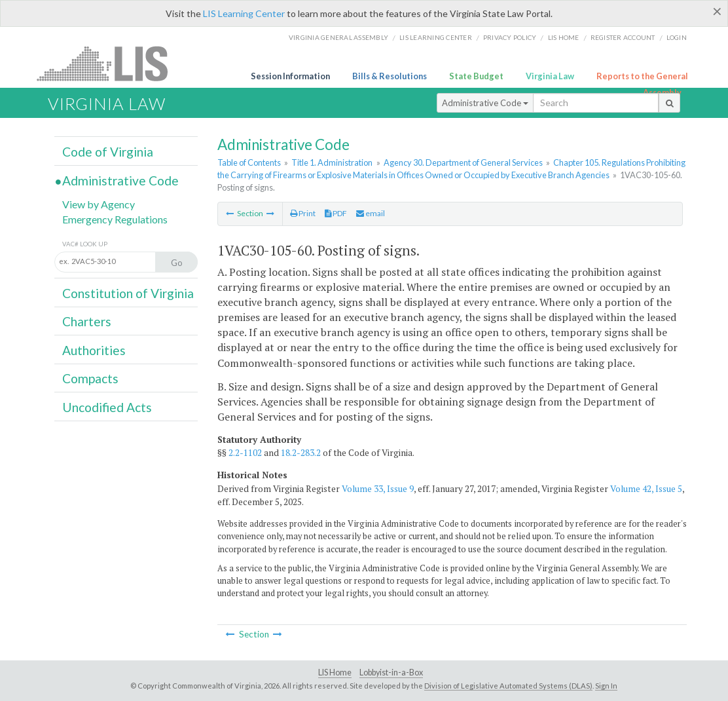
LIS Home (335, 673)
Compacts (90, 378)
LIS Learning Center (244, 13)
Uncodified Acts (107, 407)
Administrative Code (485, 103)
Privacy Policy (510, 37)
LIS (110, 63)
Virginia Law (550, 76)
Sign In (606, 686)
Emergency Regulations (115, 219)
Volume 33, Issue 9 (378, 489)
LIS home (564, 37)
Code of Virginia (108, 152)
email (371, 213)
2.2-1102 (245, 453)
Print (303, 213)
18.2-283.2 (301, 453)
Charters (87, 321)
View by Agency (99, 204)
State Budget (476, 76)
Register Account (623, 37)
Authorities (94, 350)
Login (677, 37)
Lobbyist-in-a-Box (391, 673)
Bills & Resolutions (390, 76)
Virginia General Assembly (338, 37)
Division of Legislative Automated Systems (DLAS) (508, 686)
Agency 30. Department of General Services (463, 162)
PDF (336, 213)
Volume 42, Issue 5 (646, 489)
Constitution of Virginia (128, 293)
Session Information (290, 76)
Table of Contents (249, 162)
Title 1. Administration (332, 162)
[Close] (717, 11)
